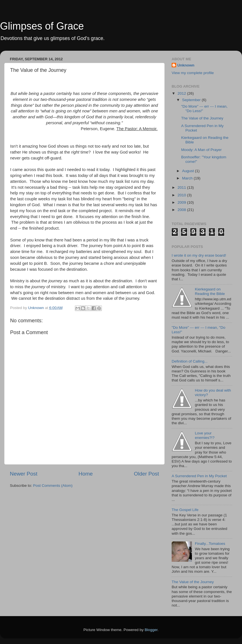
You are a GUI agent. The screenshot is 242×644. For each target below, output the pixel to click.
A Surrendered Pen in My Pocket (199, 476)
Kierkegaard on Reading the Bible (210, 291)
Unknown (186, 65)
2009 (182, 202)
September (192, 100)
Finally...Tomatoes (210, 544)
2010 (182, 195)
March (188, 178)
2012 (182, 93)
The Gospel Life (185, 510)
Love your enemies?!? (205, 435)
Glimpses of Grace (42, 26)
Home (86, 474)
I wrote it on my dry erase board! (199, 255)
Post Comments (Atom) (53, 486)
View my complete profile (193, 73)
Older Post (146, 474)
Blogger (151, 630)
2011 (182, 187)
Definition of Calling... (190, 361)
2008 (182, 210)
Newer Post (24, 474)
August (189, 171)
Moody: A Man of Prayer (201, 150)
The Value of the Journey (202, 118)
